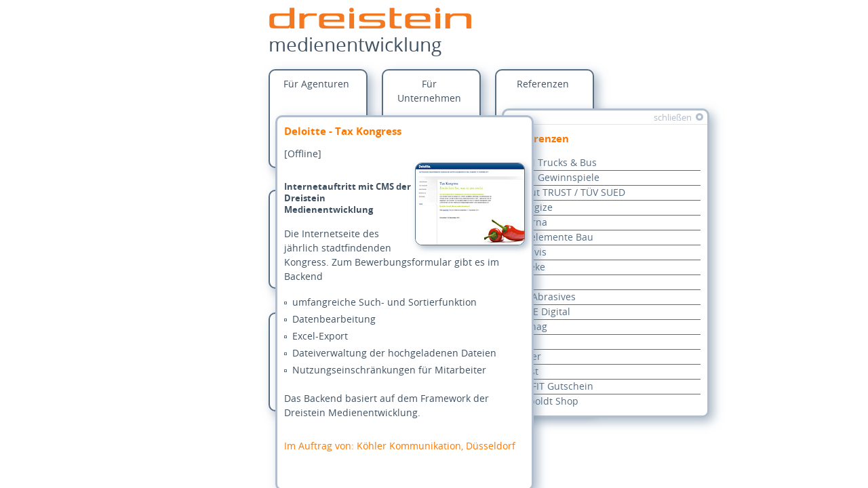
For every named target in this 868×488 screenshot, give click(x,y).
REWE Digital (541, 312)
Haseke (529, 267)
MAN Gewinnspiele (556, 178)
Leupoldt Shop (546, 402)
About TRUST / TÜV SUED (569, 193)
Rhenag (530, 327)
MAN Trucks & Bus (555, 163)
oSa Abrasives (544, 297)
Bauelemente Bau (553, 238)
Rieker (527, 357)
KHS (522, 282)
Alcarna (530, 223)
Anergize (533, 208)
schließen (673, 118)
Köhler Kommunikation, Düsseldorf (409, 446)
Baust (526, 372)
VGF (521, 342)
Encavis (530, 252)
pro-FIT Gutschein (553, 387)
